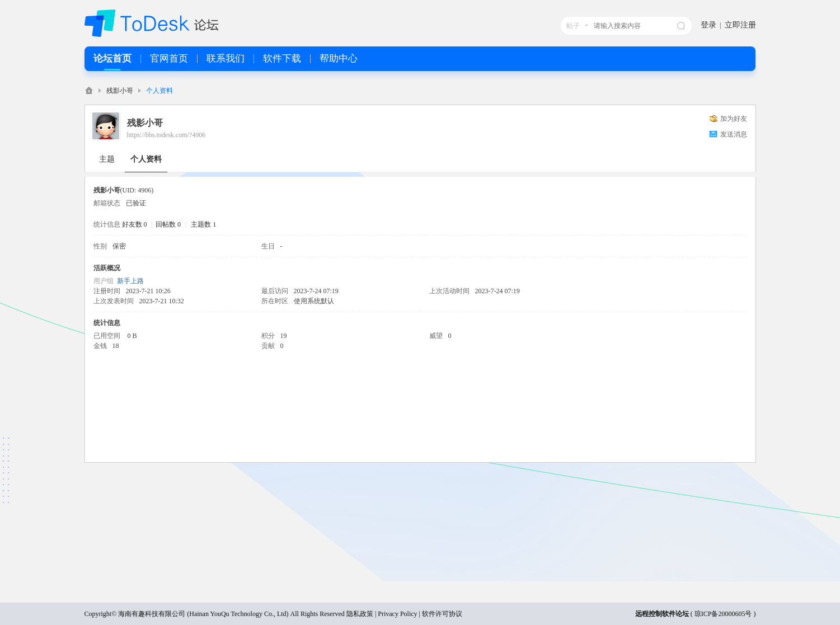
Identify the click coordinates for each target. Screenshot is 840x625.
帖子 (573, 26)
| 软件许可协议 (440, 614)
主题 (107, 159)
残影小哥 (120, 91)
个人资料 (146, 159)
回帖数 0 (168, 224)
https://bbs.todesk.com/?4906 (166, 135)
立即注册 (740, 25)
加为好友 (734, 119)
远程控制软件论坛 (662, 614)
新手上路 (130, 281)
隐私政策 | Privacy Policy (382, 614)
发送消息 (734, 134)
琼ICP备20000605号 (723, 614)
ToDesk (89, 90)
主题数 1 (203, 224)
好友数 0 (135, 224)
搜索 (681, 26)
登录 (708, 25)
